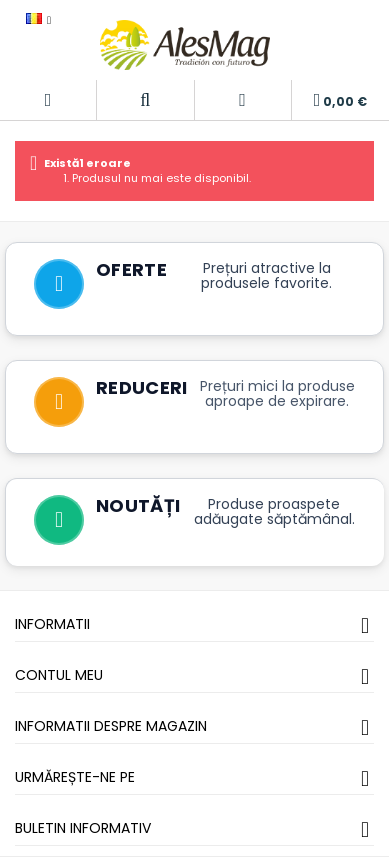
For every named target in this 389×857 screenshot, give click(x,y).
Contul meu (59, 675)
